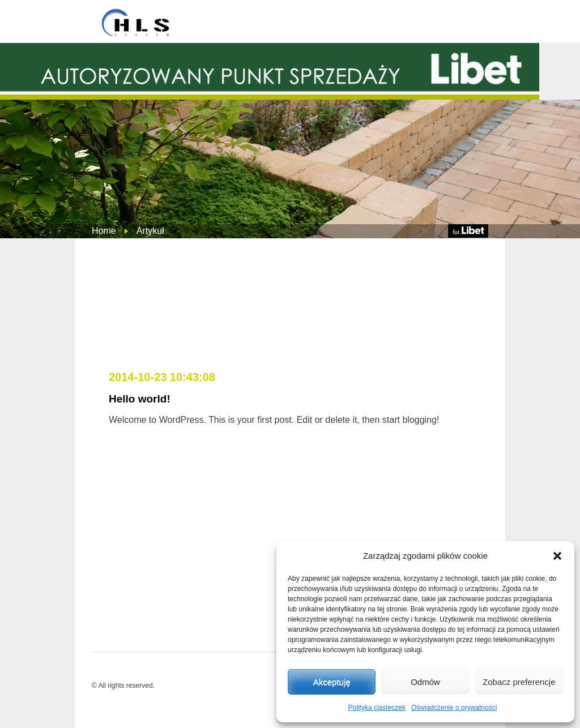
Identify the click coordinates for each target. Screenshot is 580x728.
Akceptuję (332, 682)
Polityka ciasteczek (377, 708)
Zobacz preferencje (519, 682)
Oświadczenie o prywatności (454, 708)
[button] (557, 556)
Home (104, 231)
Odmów (425, 682)
